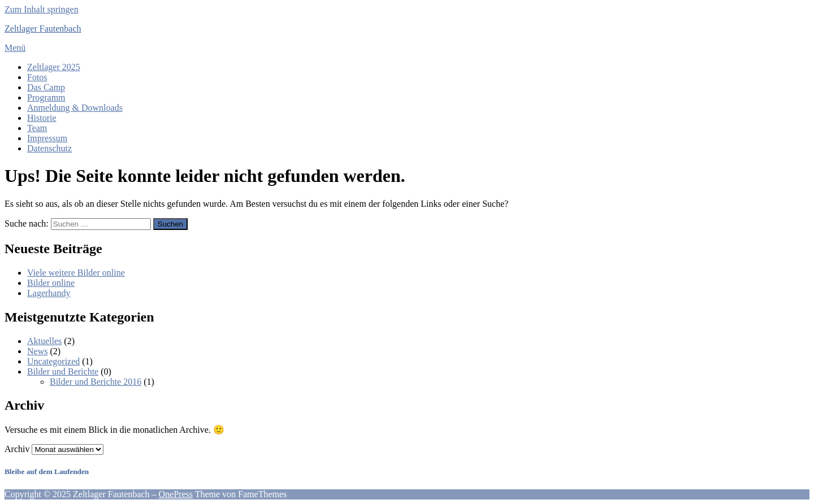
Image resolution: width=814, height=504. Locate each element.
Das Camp (46, 87)
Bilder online (51, 283)
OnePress (176, 494)
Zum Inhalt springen (42, 9)
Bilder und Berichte (63, 372)
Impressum (47, 138)
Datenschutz (49, 148)
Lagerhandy (49, 293)
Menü (15, 48)
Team (37, 128)
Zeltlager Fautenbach (43, 29)
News (37, 351)
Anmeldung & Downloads (75, 108)
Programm (46, 97)
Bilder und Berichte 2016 (96, 382)
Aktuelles (44, 341)
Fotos (37, 77)
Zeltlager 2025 (54, 67)
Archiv (17, 449)
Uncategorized (53, 361)
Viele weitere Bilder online (76, 273)
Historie (42, 118)
